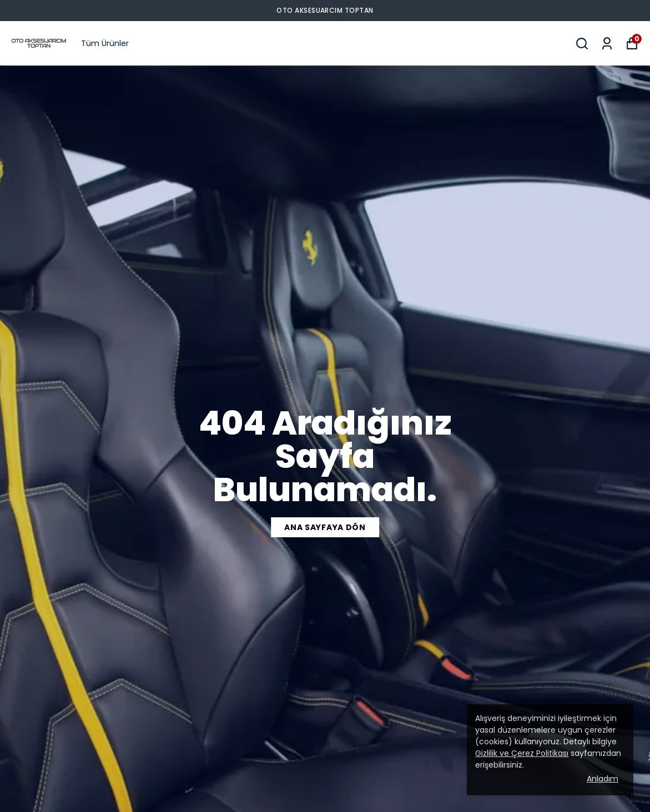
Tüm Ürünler (105, 43)
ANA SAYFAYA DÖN (325, 527)
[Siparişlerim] (607, 44)
